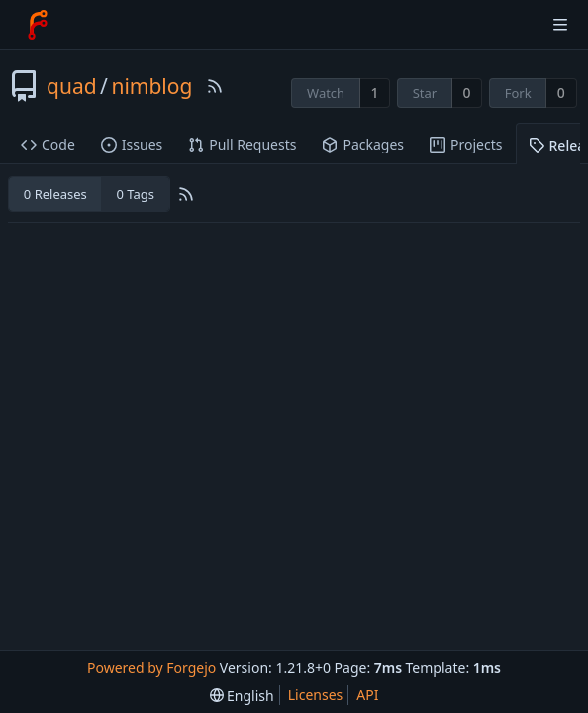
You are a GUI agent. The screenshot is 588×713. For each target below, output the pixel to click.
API (367, 695)
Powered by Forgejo (151, 668)
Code (48, 144)
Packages (363, 144)
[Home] (38, 25)
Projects (466, 144)
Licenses (316, 695)
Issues (132, 144)
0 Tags (135, 194)
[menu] (242, 696)
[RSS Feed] (215, 86)
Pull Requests (242, 144)
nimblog (151, 86)
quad (72, 86)
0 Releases (55, 194)
